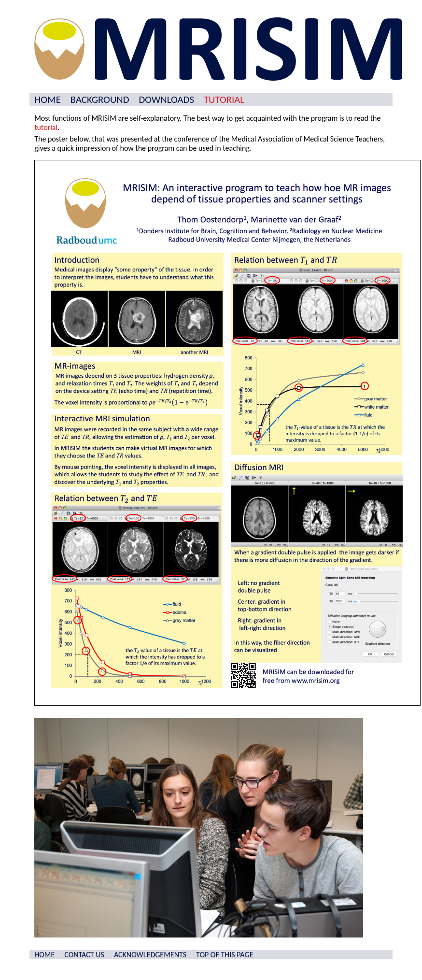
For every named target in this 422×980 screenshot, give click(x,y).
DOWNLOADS (166, 99)
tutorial (46, 127)
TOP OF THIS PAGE (225, 955)
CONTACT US (84, 955)
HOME (48, 99)
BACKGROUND (100, 99)
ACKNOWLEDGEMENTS (150, 955)
